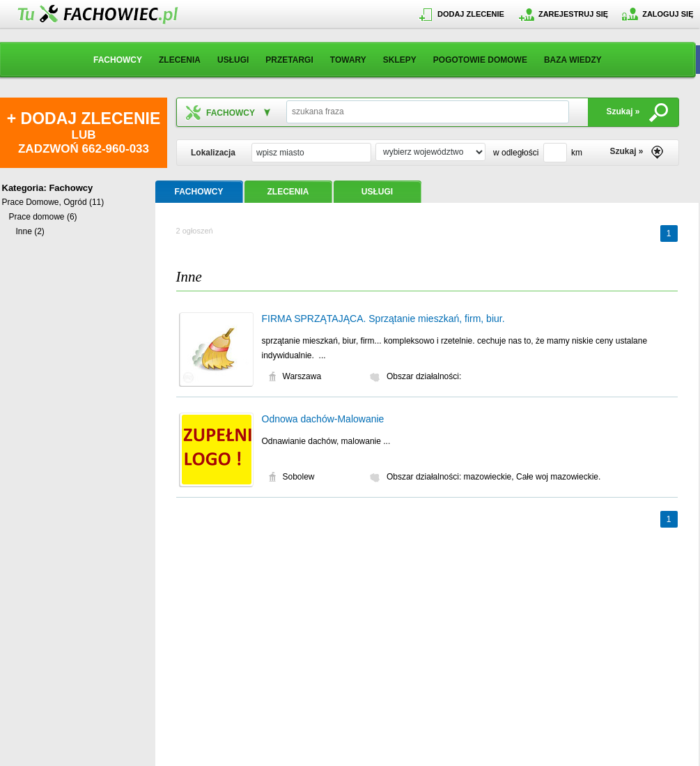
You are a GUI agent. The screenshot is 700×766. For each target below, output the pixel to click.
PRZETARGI (289, 60)
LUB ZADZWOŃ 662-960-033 (84, 132)
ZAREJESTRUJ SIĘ (573, 14)
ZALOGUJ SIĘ (668, 14)
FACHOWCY (118, 60)
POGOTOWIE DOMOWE (480, 60)
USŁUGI (233, 60)
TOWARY (348, 60)
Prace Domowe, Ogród (45, 202)
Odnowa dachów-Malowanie (323, 419)
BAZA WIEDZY (573, 60)
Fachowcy (71, 188)
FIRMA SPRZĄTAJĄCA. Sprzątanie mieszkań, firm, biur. (383, 319)
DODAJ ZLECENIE (471, 14)
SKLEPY (400, 60)
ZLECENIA (180, 60)
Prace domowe (37, 217)
